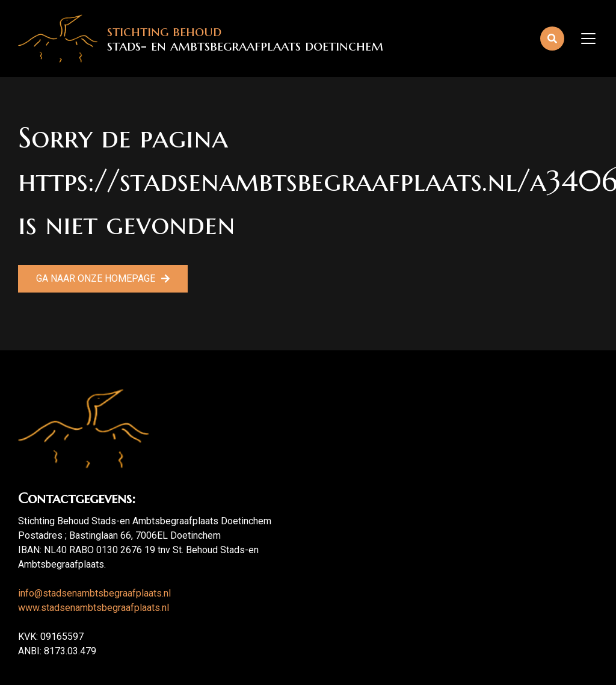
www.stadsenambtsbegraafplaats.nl (94, 608)
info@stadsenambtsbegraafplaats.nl (94, 593)
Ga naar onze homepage (96, 278)
